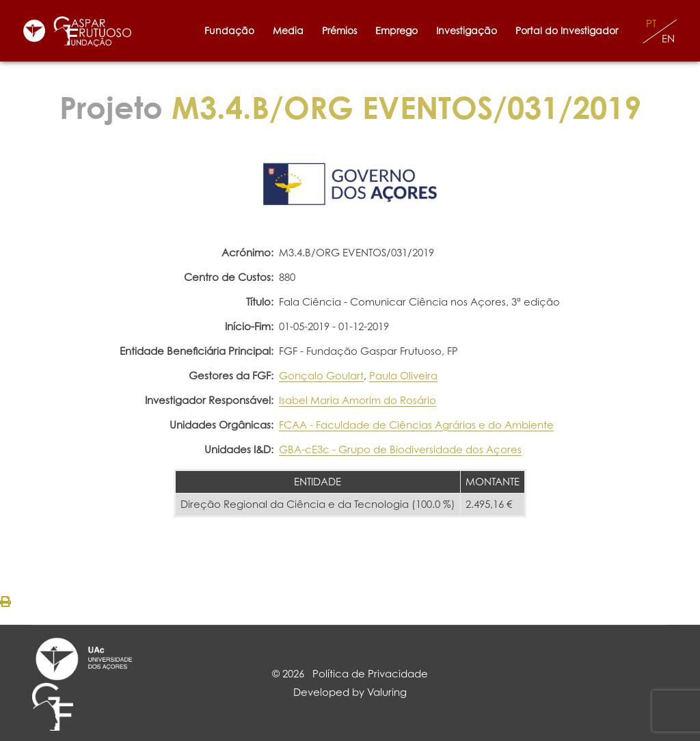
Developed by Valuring (350, 692)
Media (288, 30)
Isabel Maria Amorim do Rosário (358, 400)
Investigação (467, 30)
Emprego (396, 30)
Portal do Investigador (569, 30)
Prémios (339, 30)
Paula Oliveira (403, 376)
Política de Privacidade (370, 674)
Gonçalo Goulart (321, 376)
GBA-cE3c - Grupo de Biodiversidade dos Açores (400, 449)
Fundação (229, 30)
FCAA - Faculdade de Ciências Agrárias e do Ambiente (416, 425)
